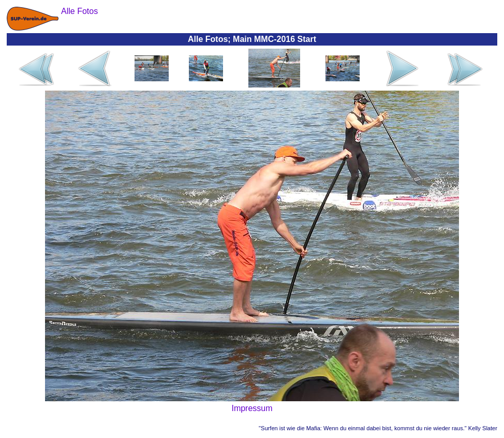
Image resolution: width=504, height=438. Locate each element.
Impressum (252, 408)
